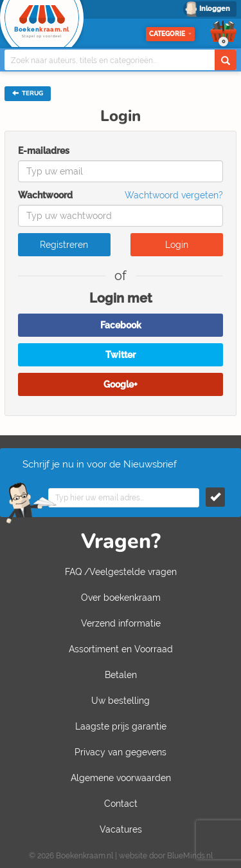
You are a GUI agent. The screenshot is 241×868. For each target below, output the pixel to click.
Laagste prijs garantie (121, 726)
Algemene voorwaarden (121, 778)
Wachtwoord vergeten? (174, 195)
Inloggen (215, 9)
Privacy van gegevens (121, 752)
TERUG (28, 93)
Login (177, 245)
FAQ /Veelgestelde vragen (121, 572)
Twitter (121, 355)
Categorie (170, 34)
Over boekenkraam (121, 598)
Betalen (121, 675)
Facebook (121, 325)
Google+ (121, 384)
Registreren (64, 245)
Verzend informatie (121, 623)
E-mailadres (44, 151)
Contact (121, 804)
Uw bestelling (121, 701)
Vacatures (121, 829)
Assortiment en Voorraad (121, 649)
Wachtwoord (45, 195)
